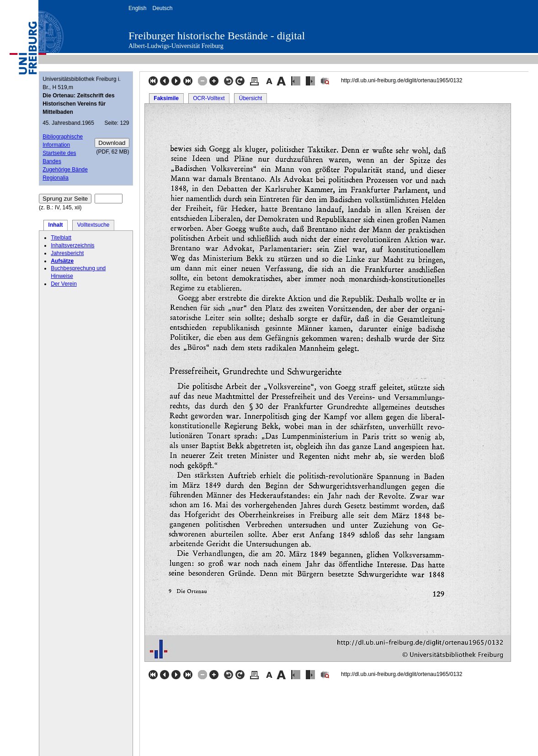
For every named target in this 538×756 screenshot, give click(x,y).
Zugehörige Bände (65, 170)
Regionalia (56, 178)
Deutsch (162, 8)
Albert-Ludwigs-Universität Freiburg (176, 46)
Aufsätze (62, 261)
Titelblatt (61, 238)
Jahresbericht (67, 253)
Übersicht (251, 98)
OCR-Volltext (209, 98)
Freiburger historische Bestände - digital (217, 36)
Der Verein (64, 284)
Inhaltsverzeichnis (72, 245)
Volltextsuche (93, 225)
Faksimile (166, 98)
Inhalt (56, 225)
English (137, 8)
